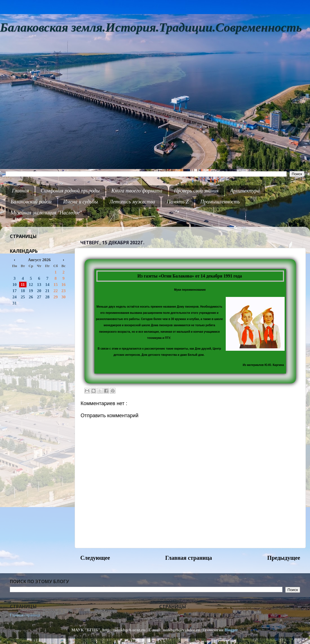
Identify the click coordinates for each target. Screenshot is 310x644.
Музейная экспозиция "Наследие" (46, 213)
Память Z (178, 202)
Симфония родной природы (70, 191)
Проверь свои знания (196, 191)
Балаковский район (31, 202)
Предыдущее (284, 558)
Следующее (95, 558)
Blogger (231, 630)
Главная (21, 191)
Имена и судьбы (80, 202)
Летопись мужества (132, 202)
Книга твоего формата (137, 191)
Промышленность (220, 202)
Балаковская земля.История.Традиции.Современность (151, 27)
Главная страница (189, 558)
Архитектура (245, 191)
